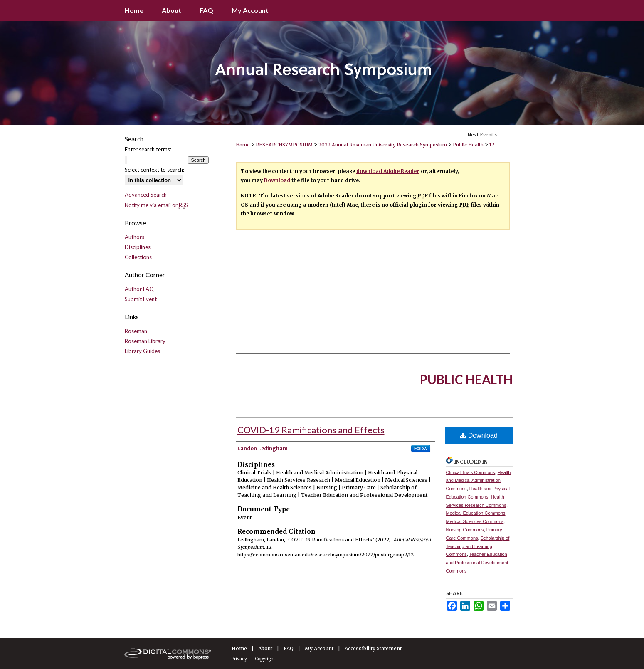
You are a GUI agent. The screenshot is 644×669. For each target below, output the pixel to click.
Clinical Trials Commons (471, 472)
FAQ (289, 648)
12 (492, 145)
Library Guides (142, 351)
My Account (319, 648)
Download (277, 180)
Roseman (136, 331)
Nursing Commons (465, 530)
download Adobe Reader (388, 171)
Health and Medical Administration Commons (479, 481)
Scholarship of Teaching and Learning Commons (478, 546)
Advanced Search (146, 195)
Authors (134, 237)
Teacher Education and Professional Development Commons (477, 563)
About (265, 648)
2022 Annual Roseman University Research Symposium (383, 145)
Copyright (265, 659)
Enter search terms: (148, 149)
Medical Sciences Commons (475, 521)
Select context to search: (154, 170)
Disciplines (138, 247)
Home (243, 145)
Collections (138, 257)
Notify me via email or (156, 205)
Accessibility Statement (373, 648)
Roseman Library (145, 341)
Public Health (469, 145)
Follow (421, 448)
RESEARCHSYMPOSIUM (285, 145)
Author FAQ (139, 289)
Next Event (480, 135)
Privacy (239, 659)
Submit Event (141, 299)
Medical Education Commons (476, 513)
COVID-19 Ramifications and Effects (311, 430)
